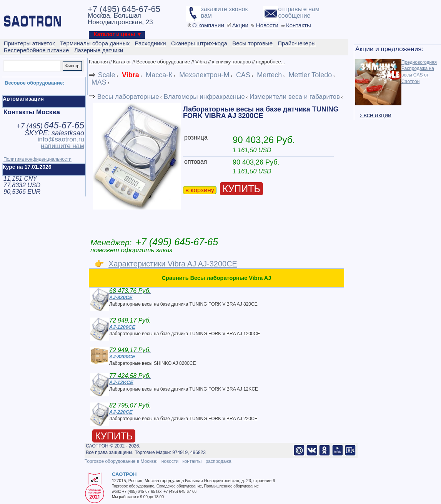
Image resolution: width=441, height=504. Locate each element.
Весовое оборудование (163, 62)
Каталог (122, 62)
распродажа (218, 461)
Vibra (201, 62)
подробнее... (271, 62)
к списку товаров (231, 62)
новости (170, 461)
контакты (192, 461)
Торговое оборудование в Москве (120, 461)
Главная (98, 62)
